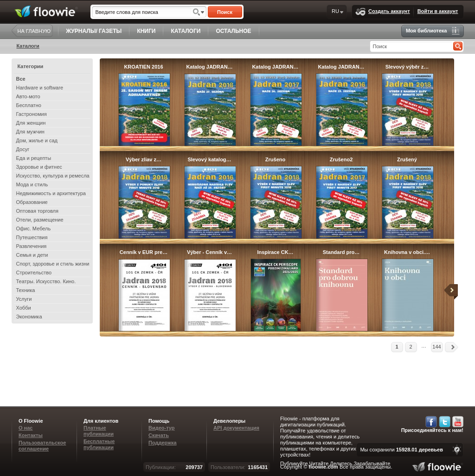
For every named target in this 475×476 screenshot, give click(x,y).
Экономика (29, 317)
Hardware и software (40, 88)
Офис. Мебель (34, 228)
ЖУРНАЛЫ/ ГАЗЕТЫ (94, 31)
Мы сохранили (401, 450)
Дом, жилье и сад (37, 140)
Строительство (34, 273)
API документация (236, 428)
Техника (26, 290)
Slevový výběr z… (407, 67)
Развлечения (32, 246)
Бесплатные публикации (99, 444)
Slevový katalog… (209, 159)
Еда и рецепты (34, 158)
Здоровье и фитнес (39, 167)
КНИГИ (146, 31)
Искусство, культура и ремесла (53, 176)
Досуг (23, 149)
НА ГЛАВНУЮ (34, 31)
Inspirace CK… (275, 252)
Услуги (24, 299)
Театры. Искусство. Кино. (46, 281)
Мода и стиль (32, 184)
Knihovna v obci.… (407, 252)
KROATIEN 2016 (143, 67)
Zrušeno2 (341, 159)
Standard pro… (341, 252)
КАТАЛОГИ (186, 31)
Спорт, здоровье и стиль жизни (53, 264)
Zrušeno (275, 159)
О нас (26, 428)
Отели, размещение (40, 220)
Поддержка (163, 443)
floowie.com (323, 467)
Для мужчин (30, 132)
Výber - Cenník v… (209, 252)
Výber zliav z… (144, 159)
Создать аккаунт (383, 12)
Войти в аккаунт (438, 11)
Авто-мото (28, 96)
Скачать (159, 435)
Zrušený (407, 159)
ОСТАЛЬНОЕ (233, 31)
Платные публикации (99, 431)
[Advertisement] (290, 374)
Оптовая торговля (37, 211)
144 (436, 347)
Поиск (225, 12)
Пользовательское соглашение (42, 446)
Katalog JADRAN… (209, 67)
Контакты (31, 435)
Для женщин (31, 123)
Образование (32, 202)
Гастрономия (32, 114)
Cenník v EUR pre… (144, 252)
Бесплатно (29, 105)
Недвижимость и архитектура (51, 193)
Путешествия (32, 237)
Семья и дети (32, 255)
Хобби (24, 308)
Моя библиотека (433, 31)
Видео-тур (162, 428)
